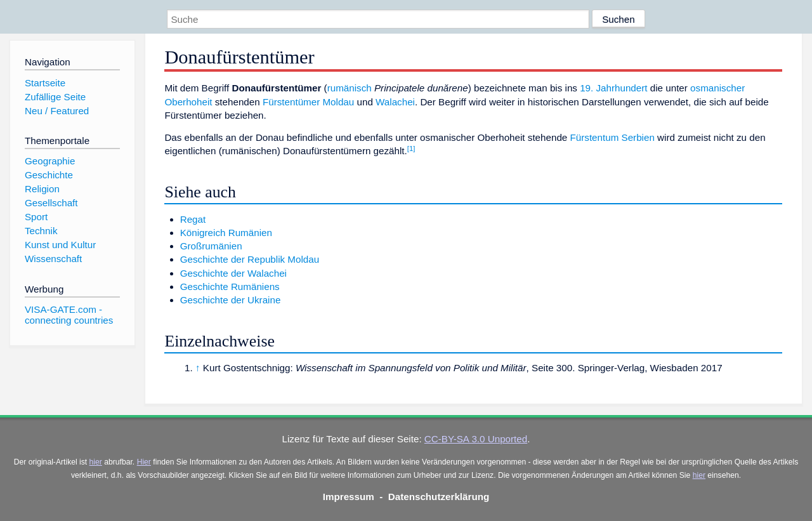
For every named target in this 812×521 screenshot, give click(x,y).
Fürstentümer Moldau (308, 102)
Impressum (349, 497)
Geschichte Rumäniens (230, 287)
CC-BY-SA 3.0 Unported (476, 439)
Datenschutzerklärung (439, 497)
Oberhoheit (188, 102)
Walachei (395, 102)
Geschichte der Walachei (233, 273)
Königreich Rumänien (226, 233)
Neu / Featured (57, 111)
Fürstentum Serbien (612, 137)
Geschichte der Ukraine (231, 300)
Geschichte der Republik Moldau (250, 259)
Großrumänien (211, 246)
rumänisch (350, 88)
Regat (193, 219)
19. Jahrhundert (613, 88)
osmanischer (717, 88)
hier (96, 462)
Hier (144, 462)
